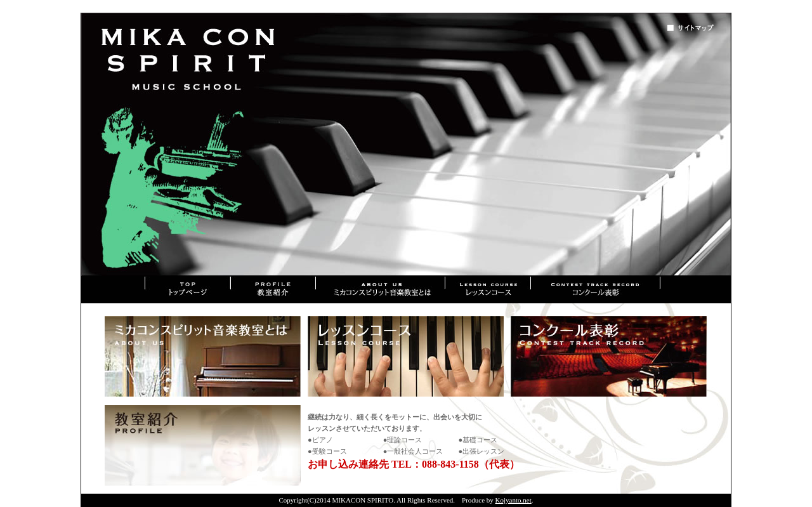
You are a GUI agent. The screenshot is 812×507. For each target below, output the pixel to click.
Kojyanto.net (514, 500)
